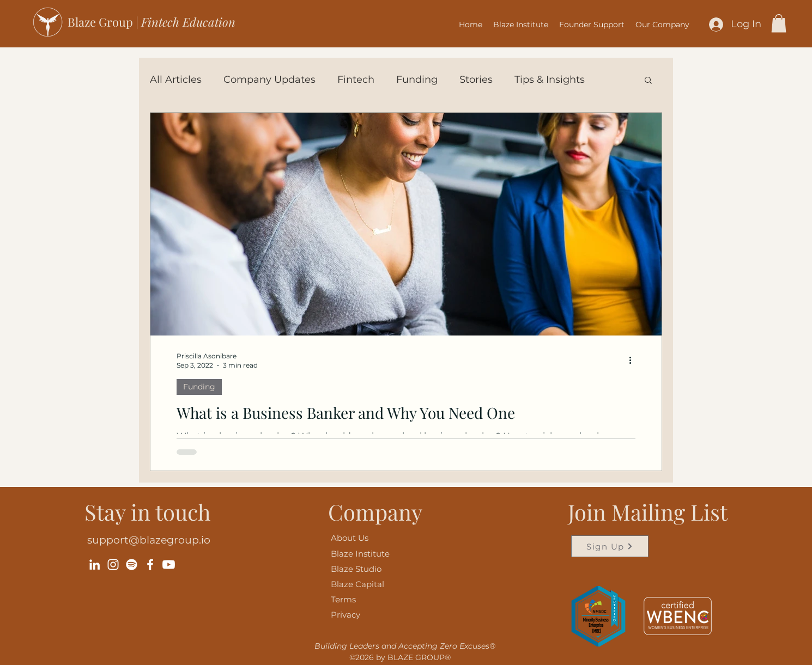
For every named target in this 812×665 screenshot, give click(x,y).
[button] (592, 25)
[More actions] (634, 360)
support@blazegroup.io (149, 540)
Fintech (356, 80)
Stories (476, 80)
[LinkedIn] (95, 565)
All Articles (176, 80)
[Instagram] (113, 565)
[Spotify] (132, 565)
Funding (417, 80)
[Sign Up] (610, 546)
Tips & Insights (550, 80)
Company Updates (269, 80)
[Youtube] (169, 565)
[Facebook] (150, 565)
